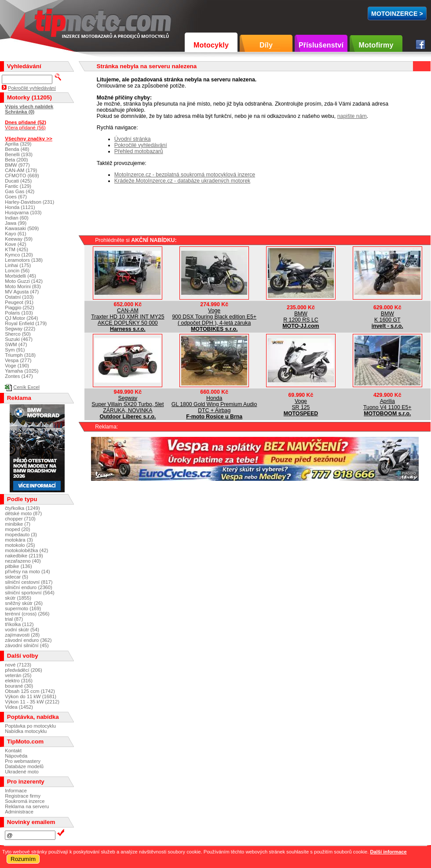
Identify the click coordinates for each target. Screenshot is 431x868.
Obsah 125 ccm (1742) (30, 691)
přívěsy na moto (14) (27, 571)
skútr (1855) (18, 598)
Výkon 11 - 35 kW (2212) (32, 702)
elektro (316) (19, 681)
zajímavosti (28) (22, 635)
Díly (266, 45)
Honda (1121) (20, 207)
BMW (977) (17, 165)
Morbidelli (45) (20, 276)
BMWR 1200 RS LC (301, 317)
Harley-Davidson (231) (29, 202)
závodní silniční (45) (27, 645)
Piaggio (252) (20, 308)
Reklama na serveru (27, 806)
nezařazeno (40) (23, 561)
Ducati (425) (18, 181)
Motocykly (211, 45)
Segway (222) (20, 329)
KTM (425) (16, 249)
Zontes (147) (19, 376)
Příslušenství (321, 45)
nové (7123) (18, 665)
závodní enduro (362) (28, 640)
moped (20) (17, 529)
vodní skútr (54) (22, 630)
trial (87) (14, 619)
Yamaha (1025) (22, 371)
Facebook (420, 44)
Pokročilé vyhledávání (141, 145)
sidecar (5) (16, 577)
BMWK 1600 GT (387, 317)
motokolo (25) (20, 545)
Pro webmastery (23, 761)
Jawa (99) (16, 223)
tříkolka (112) (19, 624)
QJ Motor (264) (21, 318)
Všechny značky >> (29, 138)
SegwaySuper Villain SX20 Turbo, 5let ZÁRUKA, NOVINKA (128, 404)
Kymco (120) (19, 255)
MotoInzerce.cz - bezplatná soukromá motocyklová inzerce (185, 175)
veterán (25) (18, 675)
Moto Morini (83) (23, 286)
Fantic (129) (18, 186)
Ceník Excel (26, 387)
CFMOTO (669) (22, 176)
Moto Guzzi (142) (24, 281)
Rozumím (23, 859)
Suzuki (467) (19, 339)
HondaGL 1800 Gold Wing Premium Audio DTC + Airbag (214, 404)
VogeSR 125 (301, 404)
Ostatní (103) (19, 297)
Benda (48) (17, 149)
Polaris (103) (19, 313)
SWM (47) (16, 344)
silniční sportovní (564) (30, 593)
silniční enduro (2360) (29, 587)
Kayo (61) (16, 234)
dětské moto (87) (23, 513)
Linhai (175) (18, 265)
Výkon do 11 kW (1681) (31, 696)
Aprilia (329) (18, 144)
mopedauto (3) (21, 535)
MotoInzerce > (397, 14)
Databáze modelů (24, 766)
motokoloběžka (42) (26, 550)
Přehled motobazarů (139, 151)
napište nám (352, 116)
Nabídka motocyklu (26, 731)
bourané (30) (19, 686)
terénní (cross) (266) (27, 614)
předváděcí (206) (24, 670)
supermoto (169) (23, 608)
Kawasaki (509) (22, 228)
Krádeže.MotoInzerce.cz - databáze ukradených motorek (182, 181)
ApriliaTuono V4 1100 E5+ (387, 404)
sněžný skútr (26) (24, 603)
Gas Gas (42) (20, 191)
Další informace (388, 852)
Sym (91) (15, 350)
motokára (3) (19, 540)
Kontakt (13, 751)
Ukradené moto (22, 772)
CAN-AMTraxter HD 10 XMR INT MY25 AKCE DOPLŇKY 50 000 (128, 317)
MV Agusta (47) (22, 292)
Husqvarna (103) (23, 212)
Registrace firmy (23, 796)
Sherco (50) (18, 334)
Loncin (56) (17, 271)
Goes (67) (16, 197)
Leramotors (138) (24, 260)
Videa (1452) (19, 707)
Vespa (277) (18, 360)
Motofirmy (376, 45)
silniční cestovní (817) (29, 582)
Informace (16, 791)
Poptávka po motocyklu (30, 726)
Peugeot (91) (19, 302)
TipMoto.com (55, 20)
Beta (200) (16, 160)
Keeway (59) (19, 239)
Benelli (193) (19, 154)
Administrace (19, 812)
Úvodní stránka (133, 139)
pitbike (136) (18, 566)
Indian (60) (17, 218)
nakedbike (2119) (24, 556)
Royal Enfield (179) (26, 323)
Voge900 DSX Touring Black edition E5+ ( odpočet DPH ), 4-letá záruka (214, 317)
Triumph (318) (20, 355)
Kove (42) (16, 244)
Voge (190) (17, 366)
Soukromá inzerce (25, 801)
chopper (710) (20, 519)
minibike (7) (18, 524)
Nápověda (16, 756)
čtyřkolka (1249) (22, 508)
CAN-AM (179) (21, 170)
